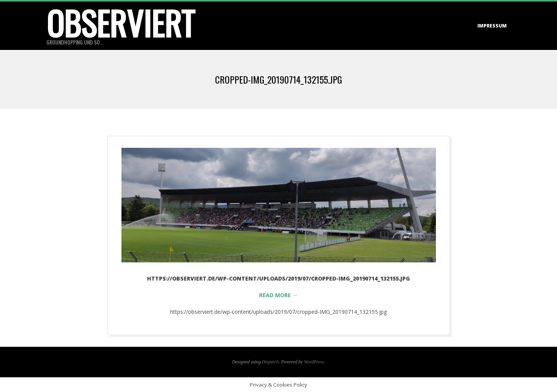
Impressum (492, 26)
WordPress (314, 362)
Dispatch (270, 362)
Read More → (278, 295)
